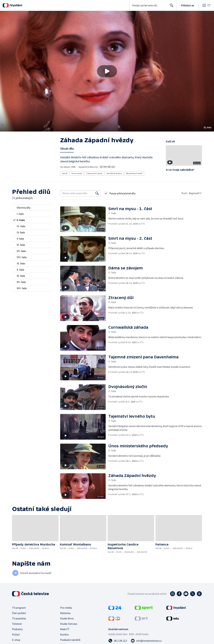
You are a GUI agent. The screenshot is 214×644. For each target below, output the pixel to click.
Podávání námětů (70, 640)
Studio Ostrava (69, 624)
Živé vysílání (19, 613)
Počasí (16, 634)
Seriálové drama (114, 173)
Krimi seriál (77, 173)
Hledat (171, 7)
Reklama (65, 613)
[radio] (32, 208)
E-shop (16, 640)
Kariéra (64, 634)
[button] (107, 71)
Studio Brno (67, 618)
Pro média (66, 608)
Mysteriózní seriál (134, 173)
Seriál (65, 173)
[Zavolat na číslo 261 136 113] (118, 641)
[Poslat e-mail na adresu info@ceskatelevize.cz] (146, 641)
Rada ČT (65, 629)
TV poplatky (19, 618)
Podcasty (17, 629)
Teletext (17, 624)
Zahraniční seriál (94, 173)
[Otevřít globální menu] (206, 5)
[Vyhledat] (97, 193)
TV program (19, 608)
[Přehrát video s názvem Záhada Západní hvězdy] (107, 71)
